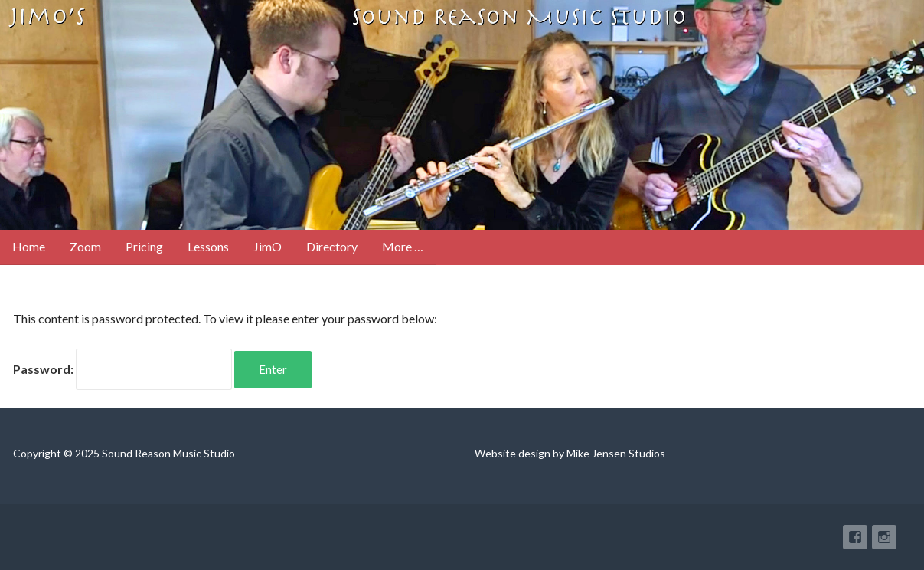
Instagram (884, 537)
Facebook (855, 537)
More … (403, 246)
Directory (332, 246)
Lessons (208, 246)
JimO (268, 246)
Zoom (85, 246)
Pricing (144, 246)
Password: (122, 369)
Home (29, 246)
